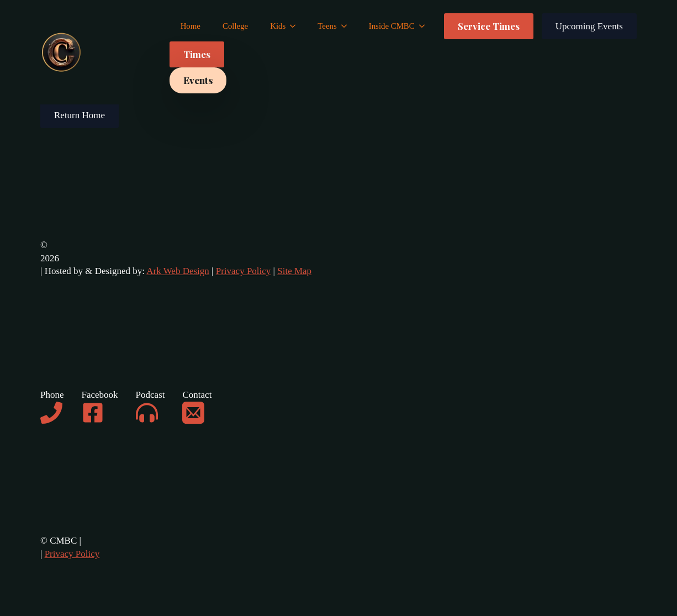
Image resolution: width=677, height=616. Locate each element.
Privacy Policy (244, 271)
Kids (278, 26)
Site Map (294, 271)
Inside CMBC (392, 26)
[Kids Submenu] (296, 26)
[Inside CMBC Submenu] (425, 26)
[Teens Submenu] (347, 26)
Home (191, 26)
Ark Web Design (178, 271)
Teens (327, 26)
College (235, 26)
